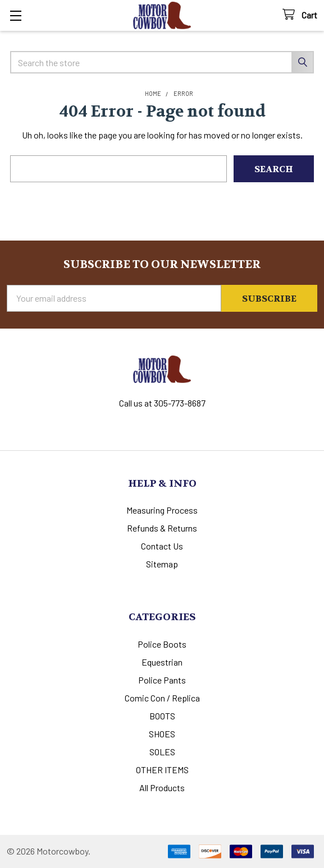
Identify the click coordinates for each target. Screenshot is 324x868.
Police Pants (162, 680)
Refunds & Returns (162, 528)
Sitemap (162, 564)
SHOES (162, 734)
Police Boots (162, 644)
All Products (162, 788)
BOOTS (162, 716)
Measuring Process (162, 510)
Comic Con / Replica (162, 698)
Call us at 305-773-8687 (162, 403)
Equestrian (162, 662)
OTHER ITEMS (162, 770)
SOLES (162, 752)
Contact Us (162, 546)
